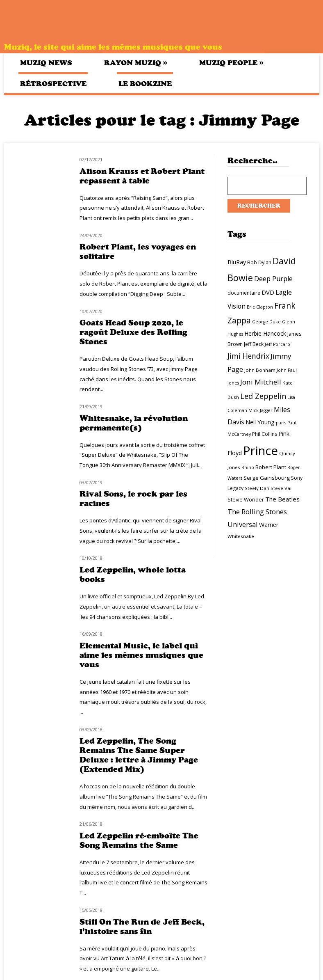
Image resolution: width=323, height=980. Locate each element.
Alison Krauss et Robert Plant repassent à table (142, 176)
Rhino (248, 467)
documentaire (244, 293)
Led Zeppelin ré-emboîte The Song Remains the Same (139, 840)
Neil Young (260, 422)
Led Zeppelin (263, 396)
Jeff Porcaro (278, 344)
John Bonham (260, 370)
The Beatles (282, 499)
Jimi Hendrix (248, 356)
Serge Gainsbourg (267, 478)
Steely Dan (257, 488)
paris (281, 423)
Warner (269, 525)
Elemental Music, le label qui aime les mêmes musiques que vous (141, 655)
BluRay (237, 262)
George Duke (266, 322)
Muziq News (46, 63)
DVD (268, 292)
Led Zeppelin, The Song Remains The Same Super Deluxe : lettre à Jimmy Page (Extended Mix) (139, 755)
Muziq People (231, 63)
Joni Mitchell (261, 382)
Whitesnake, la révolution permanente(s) (134, 423)
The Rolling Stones (257, 512)
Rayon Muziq (136, 63)
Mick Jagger (260, 410)
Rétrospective (53, 84)
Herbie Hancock (265, 333)
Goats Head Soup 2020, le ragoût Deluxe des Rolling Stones (133, 332)
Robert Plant (271, 467)
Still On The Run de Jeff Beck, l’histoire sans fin (142, 927)
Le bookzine (145, 84)
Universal (243, 524)
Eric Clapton (260, 307)
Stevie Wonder (246, 499)
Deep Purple (273, 279)
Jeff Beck (254, 344)
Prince (260, 451)
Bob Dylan (259, 262)
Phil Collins (265, 434)
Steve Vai (281, 488)
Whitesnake (241, 536)
